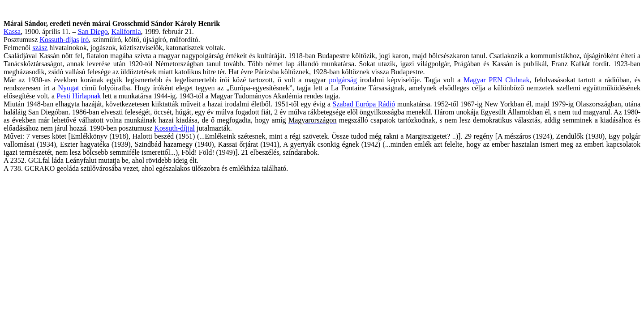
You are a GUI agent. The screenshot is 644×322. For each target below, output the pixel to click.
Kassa (12, 32)
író (85, 40)
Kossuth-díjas (59, 40)
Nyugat (68, 88)
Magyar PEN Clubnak (497, 80)
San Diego (93, 32)
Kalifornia (126, 32)
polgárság (343, 80)
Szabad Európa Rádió (364, 104)
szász (40, 48)
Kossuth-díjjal (174, 128)
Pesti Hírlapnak (79, 96)
